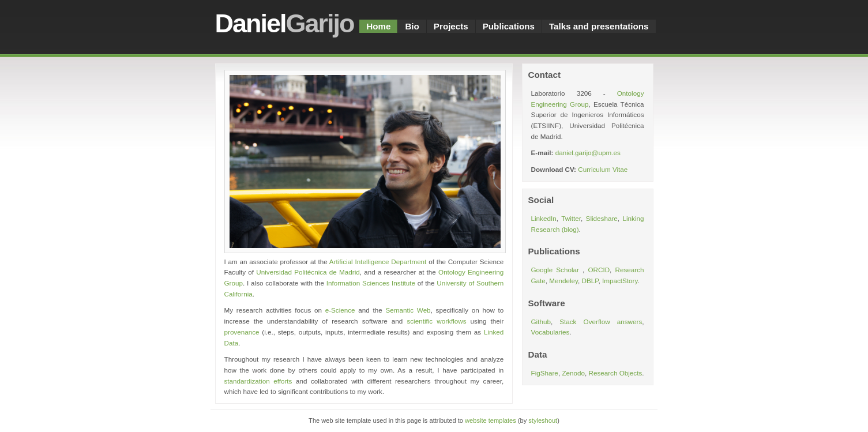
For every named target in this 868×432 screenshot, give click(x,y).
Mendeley (563, 281)
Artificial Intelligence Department (378, 262)
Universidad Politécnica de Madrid (308, 272)
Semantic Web (408, 310)
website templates (491, 420)
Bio (412, 26)
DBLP (590, 281)
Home (378, 26)
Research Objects (615, 373)
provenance (242, 332)
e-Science (340, 310)
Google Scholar (557, 270)
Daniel (285, 23)
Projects (451, 26)
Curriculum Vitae (603, 169)
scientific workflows (436, 321)
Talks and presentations (599, 26)
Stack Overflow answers (601, 322)
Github (541, 322)
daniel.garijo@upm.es (588, 153)
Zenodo (573, 373)
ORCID (599, 270)
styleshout (543, 420)
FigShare (545, 373)
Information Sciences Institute (371, 283)
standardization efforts (258, 381)
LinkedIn (544, 218)
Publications (509, 26)
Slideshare (602, 218)
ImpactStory (620, 281)
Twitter (571, 218)
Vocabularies (551, 332)
